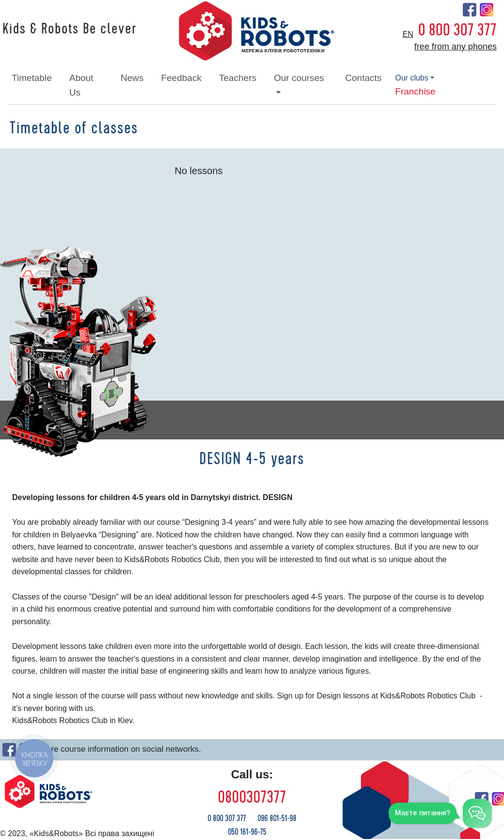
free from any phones (455, 47)
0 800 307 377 (457, 30)
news (132, 78)
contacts (364, 78)
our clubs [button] (412, 78)
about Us (81, 85)
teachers (237, 78)
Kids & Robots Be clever (70, 29)
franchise (415, 91)
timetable (32, 78)
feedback (181, 78)
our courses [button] (299, 78)
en (408, 34)
